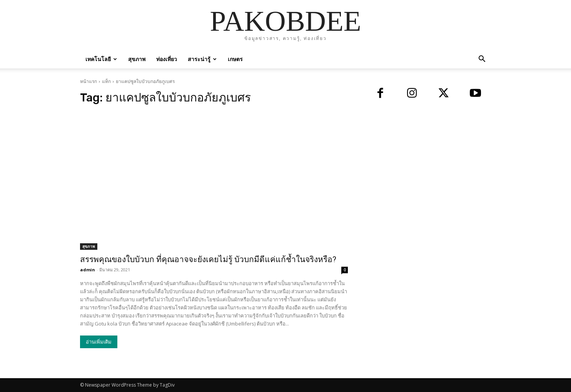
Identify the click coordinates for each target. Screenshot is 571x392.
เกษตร (235, 59)
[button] (482, 60)
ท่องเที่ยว (167, 59)
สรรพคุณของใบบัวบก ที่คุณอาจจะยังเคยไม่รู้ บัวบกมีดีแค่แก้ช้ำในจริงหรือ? (208, 259)
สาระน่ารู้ (202, 59)
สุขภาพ (137, 59)
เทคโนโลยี (101, 59)
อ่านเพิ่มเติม (99, 342)
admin (88, 270)
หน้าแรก (88, 81)
